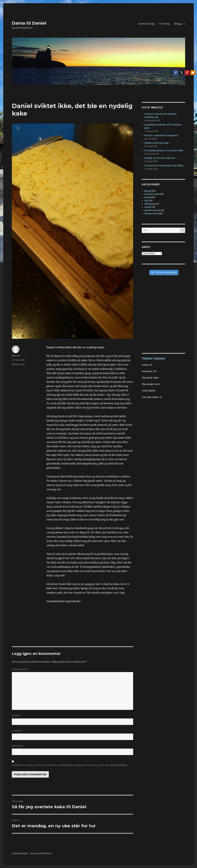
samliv (148, 207)
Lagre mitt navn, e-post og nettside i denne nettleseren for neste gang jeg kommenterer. (70, 765)
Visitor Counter (154, 358)
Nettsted (18, 746)
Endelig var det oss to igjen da (160, 158)
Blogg (178, 24)
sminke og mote (153, 210)
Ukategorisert (151, 214)
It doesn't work (152, 194)
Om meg (164, 24)
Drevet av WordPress (41, 853)
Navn (16, 716)
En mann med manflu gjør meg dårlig (164, 166)
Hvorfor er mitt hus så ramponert (161, 135)
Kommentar (20, 669)
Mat (146, 201)
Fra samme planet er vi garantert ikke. (164, 151)
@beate (16, 356)
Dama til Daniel (29, 23)
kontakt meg (147, 24)
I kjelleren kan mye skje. (157, 143)
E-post (17, 731)
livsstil (22, 364)
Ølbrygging (150, 204)
